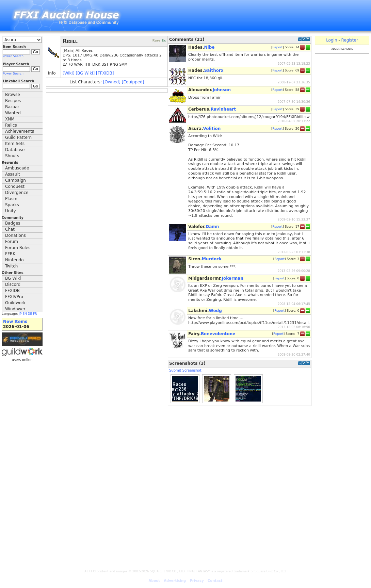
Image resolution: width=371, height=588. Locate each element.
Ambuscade (17, 168)
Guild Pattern (18, 137)
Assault (13, 174)
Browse (13, 95)
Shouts (12, 156)
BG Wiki (13, 278)
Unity (11, 211)
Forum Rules (18, 248)
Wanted (13, 113)
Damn (212, 227)
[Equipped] (133, 82)
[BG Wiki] (85, 73)
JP (20, 314)
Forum (12, 242)
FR (35, 314)
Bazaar (12, 107)
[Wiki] (69, 73)
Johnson (222, 90)
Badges (13, 223)
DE (30, 314)
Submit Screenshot (185, 370)
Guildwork (15, 303)
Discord (13, 284)
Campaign (15, 180)
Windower (15, 309)
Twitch (11, 266)
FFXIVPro (14, 297)
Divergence (17, 193)
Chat (10, 229)
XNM (10, 119)
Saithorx (214, 70)
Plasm (11, 199)
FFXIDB (12, 291)
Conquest (15, 186)
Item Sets (15, 144)
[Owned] (112, 82)
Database (15, 150)
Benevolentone (218, 334)
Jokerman (232, 278)
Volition (212, 129)
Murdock (212, 259)
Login (332, 40)
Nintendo (14, 260)
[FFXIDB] (105, 73)
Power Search (13, 56)
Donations (15, 235)
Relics (11, 125)
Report (277, 47)
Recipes (13, 101)
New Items (15, 322)
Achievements (20, 131)
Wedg (215, 311)
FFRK (10, 254)
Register (349, 40)
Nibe (209, 47)
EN (25, 314)
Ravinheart (223, 109)
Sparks (12, 205)
